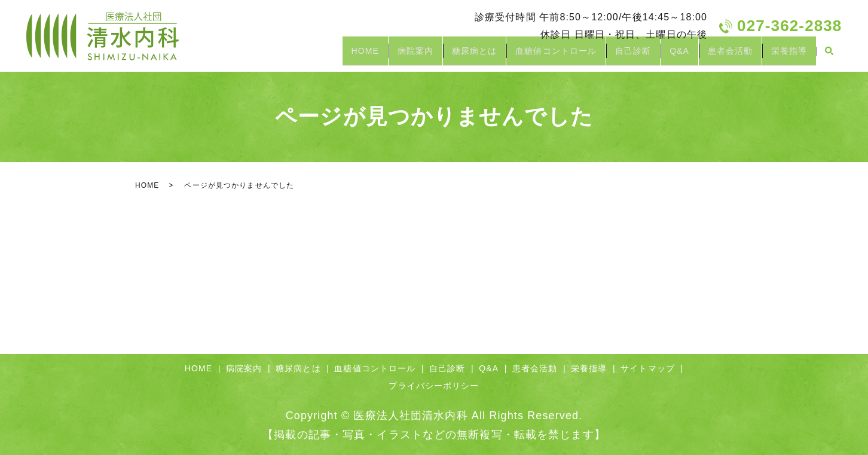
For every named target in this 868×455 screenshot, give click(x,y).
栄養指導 (786, 56)
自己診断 (607, 56)
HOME (309, 56)
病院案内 (367, 56)
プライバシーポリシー (434, 386)
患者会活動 (719, 56)
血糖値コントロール (522, 56)
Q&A (661, 56)
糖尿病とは (433, 56)
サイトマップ (648, 368)
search (829, 56)
